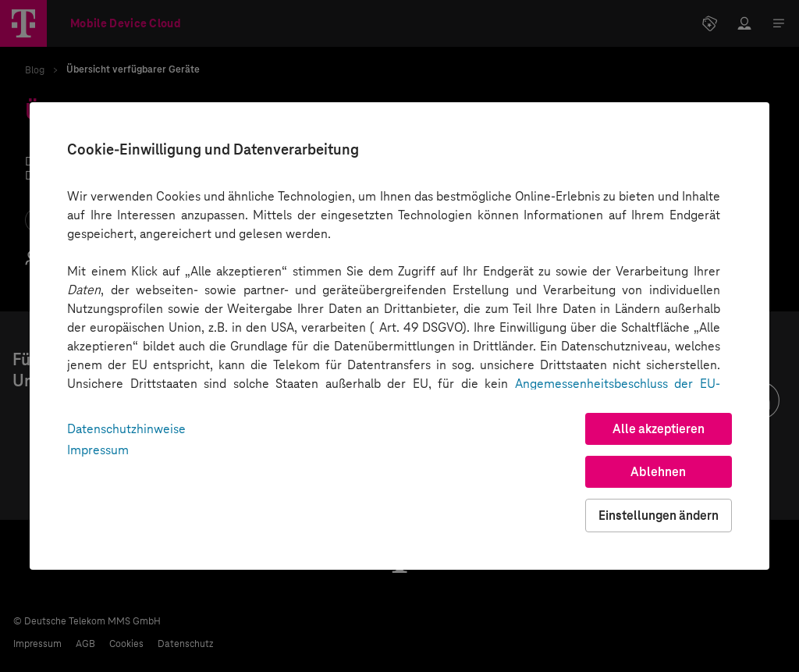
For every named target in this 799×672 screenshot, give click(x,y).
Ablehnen (658, 472)
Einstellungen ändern (659, 516)
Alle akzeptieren (659, 429)
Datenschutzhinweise (126, 429)
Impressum (98, 450)
